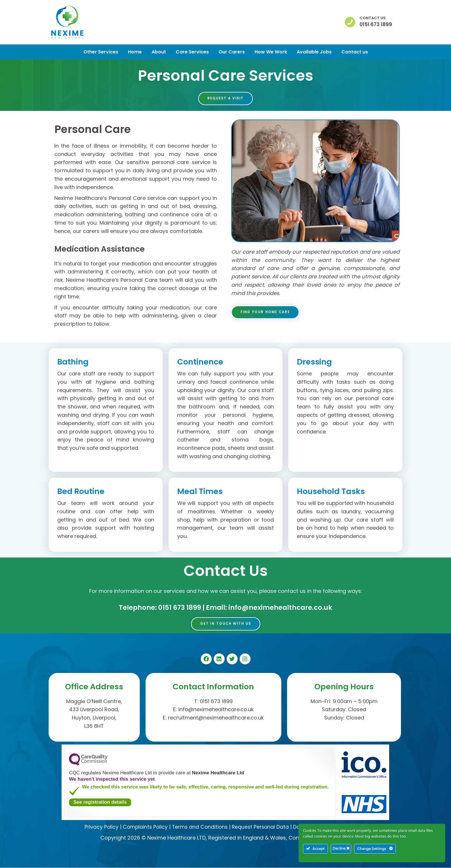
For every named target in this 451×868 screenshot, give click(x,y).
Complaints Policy (143, 827)
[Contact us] (350, 22)
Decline (341, 848)
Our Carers (232, 52)
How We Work (271, 52)
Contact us (373, 18)
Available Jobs (314, 52)
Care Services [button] (192, 52)
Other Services (101, 52)
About (159, 52)
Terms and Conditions (199, 827)
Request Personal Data (261, 827)
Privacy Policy (98, 827)
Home (135, 52)
